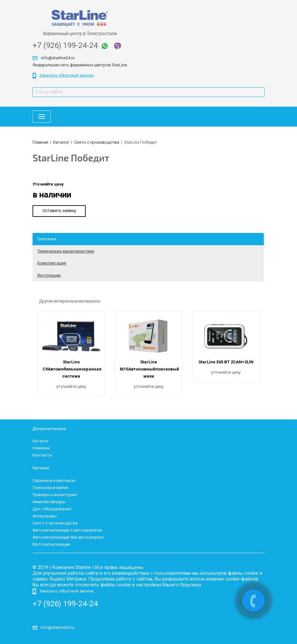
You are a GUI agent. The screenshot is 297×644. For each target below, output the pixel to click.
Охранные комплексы (54, 481)
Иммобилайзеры (49, 502)
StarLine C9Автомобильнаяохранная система (72, 369)
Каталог (61, 142)
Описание (47, 239)
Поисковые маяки (50, 488)
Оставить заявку (59, 211)
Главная (40, 142)
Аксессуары (45, 516)
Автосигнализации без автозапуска (68, 537)
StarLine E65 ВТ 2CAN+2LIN (226, 362)
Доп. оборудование (52, 509)
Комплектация (52, 263)
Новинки (41, 448)
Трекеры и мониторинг (55, 495)
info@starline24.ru (58, 58)
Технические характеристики (66, 251)
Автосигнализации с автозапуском (67, 530)
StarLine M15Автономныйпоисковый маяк (149, 369)
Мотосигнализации (51, 544)
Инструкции (49, 275)
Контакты (42, 455)
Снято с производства (97, 142)
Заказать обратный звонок (63, 76)
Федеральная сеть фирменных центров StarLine (80, 65)
